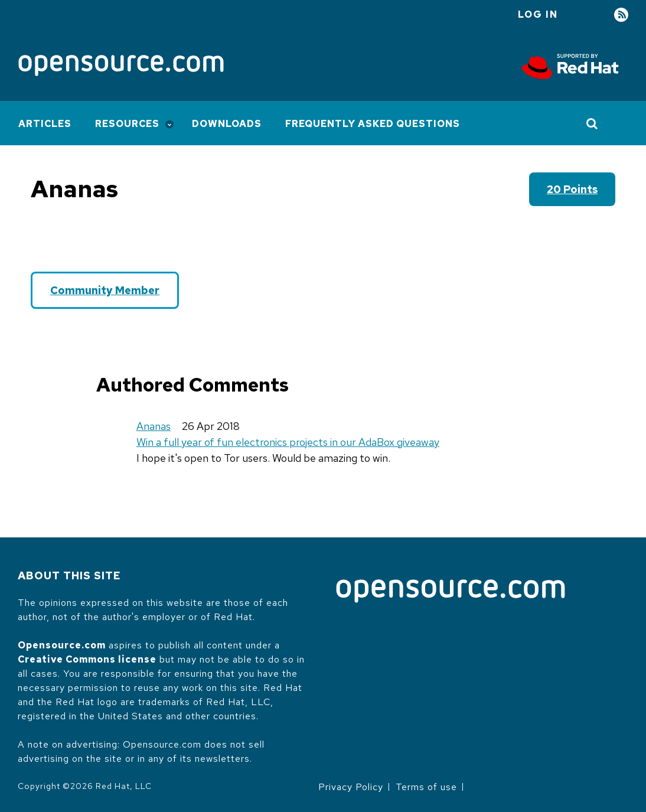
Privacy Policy (351, 787)
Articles (45, 124)
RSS (621, 15)
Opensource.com (62, 645)
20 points (572, 189)
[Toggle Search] (593, 123)
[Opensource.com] (121, 66)
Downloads (227, 124)
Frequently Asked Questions (373, 124)
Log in (538, 14)
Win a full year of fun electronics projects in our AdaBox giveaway (288, 442)
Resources (127, 124)
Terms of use (426, 787)
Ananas (154, 426)
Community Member (105, 290)
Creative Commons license (87, 659)
